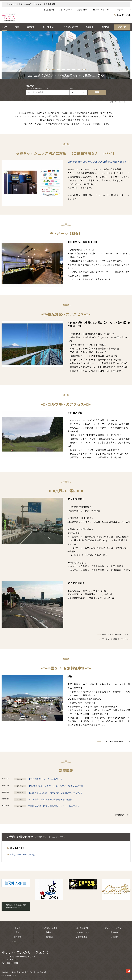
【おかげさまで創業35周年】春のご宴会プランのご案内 (55, 793)
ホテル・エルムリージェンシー (28, 952)
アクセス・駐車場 (50, 928)
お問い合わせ (82, 937)
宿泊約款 (114, 932)
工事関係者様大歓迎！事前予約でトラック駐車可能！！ (55, 806)
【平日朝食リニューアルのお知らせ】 (46, 779)
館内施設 (50, 937)
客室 (18, 932)
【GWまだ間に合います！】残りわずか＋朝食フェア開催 (56, 786)
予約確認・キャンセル (101, 10)
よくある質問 (82, 928)
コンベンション (18, 942)
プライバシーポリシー (114, 928)
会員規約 (114, 937)
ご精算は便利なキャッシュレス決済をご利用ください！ (99, 162)
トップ (18, 928)
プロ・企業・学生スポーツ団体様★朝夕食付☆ (51, 800)
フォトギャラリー (82, 932)
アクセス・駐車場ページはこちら (114, 639)
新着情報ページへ (121, 815)
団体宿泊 (18, 937)
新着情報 (50, 932)
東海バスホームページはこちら (113, 634)
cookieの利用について (9, 975)
